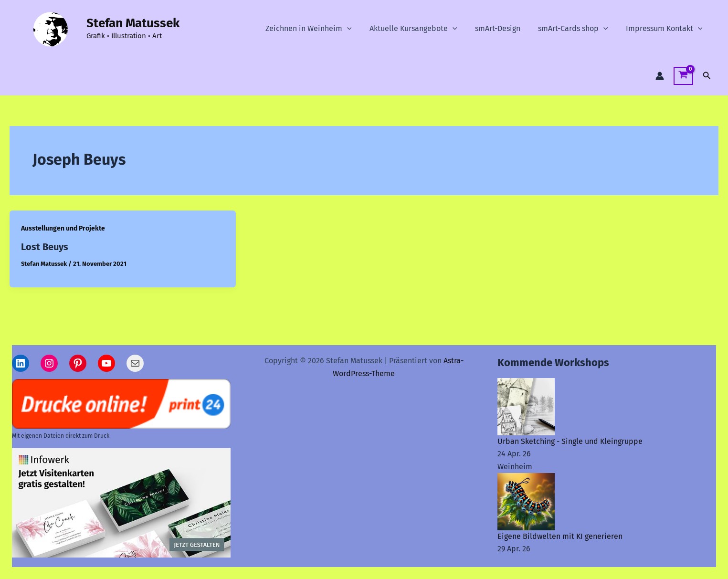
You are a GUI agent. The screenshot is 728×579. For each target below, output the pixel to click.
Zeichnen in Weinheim (320, 29)
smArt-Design (504, 28)
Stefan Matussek (133, 23)
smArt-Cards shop (577, 29)
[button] (359, 29)
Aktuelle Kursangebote (422, 29)
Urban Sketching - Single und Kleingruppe (570, 441)
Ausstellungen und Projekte (63, 228)
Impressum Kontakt (665, 29)
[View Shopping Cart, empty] (683, 76)
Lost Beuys (45, 247)
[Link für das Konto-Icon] (660, 76)
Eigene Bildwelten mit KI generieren (560, 536)
